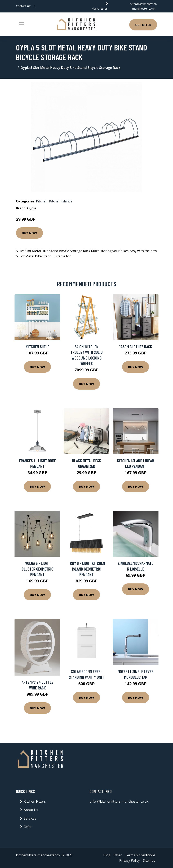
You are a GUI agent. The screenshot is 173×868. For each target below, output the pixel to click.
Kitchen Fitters (35, 801)
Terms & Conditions (140, 855)
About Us (31, 810)
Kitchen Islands (61, 201)
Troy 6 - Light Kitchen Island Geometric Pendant (86, 569)
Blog (107, 855)
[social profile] (35, 6)
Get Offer (143, 25)
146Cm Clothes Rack (136, 347)
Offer (28, 827)
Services (30, 818)
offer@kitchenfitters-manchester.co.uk (119, 801)
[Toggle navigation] (21, 24)
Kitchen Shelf (38, 347)
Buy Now (29, 233)
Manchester (99, 8)
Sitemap (149, 860)
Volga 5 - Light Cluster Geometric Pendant (38, 569)
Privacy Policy (129, 860)
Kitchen (42, 201)
